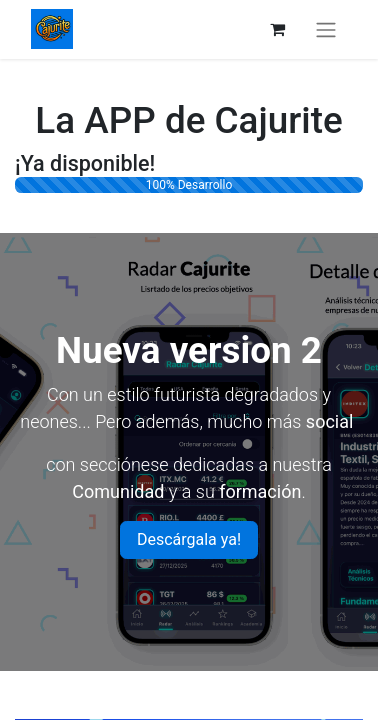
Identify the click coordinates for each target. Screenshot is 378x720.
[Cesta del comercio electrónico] (277, 29)
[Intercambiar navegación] (326, 29)
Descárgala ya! (189, 539)
